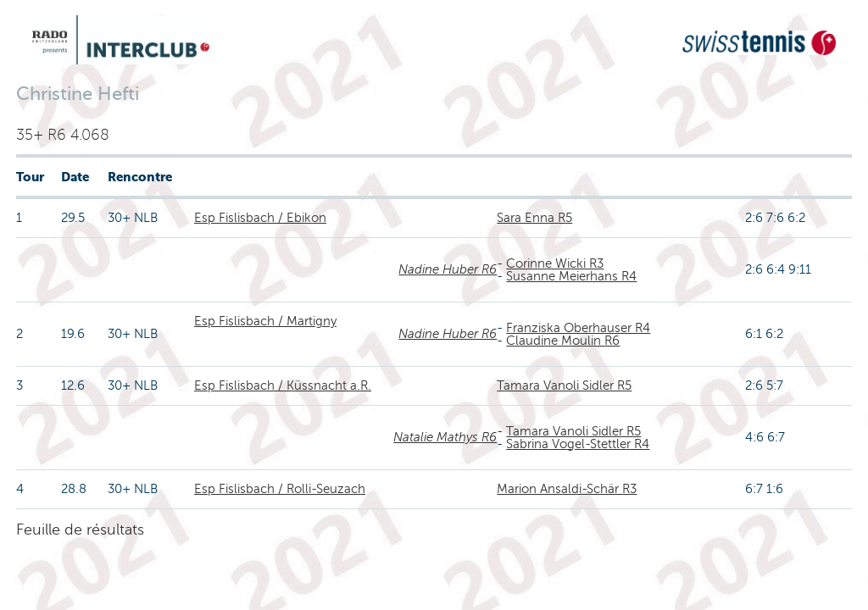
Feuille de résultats (80, 530)
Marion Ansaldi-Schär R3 (567, 489)
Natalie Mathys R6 (445, 437)
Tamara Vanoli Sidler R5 (564, 385)
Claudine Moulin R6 (563, 341)
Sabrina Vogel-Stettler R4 (578, 444)
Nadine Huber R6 (448, 269)
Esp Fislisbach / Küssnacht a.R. (283, 385)
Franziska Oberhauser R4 (578, 328)
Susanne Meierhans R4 (571, 276)
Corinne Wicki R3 (555, 263)
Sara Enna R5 (534, 218)
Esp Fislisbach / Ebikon (260, 218)
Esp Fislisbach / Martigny (265, 321)
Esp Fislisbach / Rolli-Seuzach (280, 489)
